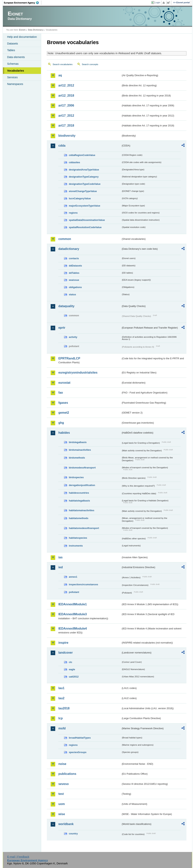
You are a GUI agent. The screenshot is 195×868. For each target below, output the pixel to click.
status (72, 294)
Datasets (12, 44)
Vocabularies (16, 71)
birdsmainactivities (80, 450)
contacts (74, 258)
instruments (76, 546)
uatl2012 (74, 677)
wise (62, 814)
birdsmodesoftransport (82, 468)
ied (60, 567)
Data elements (16, 57)
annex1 (73, 577)
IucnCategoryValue (80, 198)
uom (62, 804)
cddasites (74, 162)
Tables (11, 50)
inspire (63, 643)
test (61, 794)
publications (67, 774)
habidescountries (79, 493)
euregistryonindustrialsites (78, 373)
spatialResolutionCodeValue (85, 227)
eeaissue (74, 280)
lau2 (61, 698)
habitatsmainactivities (82, 510)
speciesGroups (78, 752)
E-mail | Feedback (18, 857)
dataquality (66, 306)
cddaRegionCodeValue (82, 155)
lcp (60, 718)
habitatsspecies (78, 538)
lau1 (61, 688)
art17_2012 (66, 116)
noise (62, 764)
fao (61, 393)
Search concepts (90, 64)
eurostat (64, 383)
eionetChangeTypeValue (83, 191)
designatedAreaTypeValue (84, 170)
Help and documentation (22, 37)
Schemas (13, 64)
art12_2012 (66, 85)
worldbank (66, 824)
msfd (62, 728)
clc (70, 662)
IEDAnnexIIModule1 (72, 604)
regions (73, 213)
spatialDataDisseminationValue (87, 220)
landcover (66, 653)
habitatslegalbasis (79, 501)
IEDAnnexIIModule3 (72, 614)
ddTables (74, 273)
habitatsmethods (78, 518)
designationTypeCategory (84, 177)
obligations (75, 287)
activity (73, 337)
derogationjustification (82, 485)
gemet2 (64, 413)
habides (64, 433)
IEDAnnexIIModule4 (72, 629)
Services (12, 77)
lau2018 (64, 708)
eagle (72, 669)
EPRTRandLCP (69, 358)
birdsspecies (76, 477)
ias (60, 557)
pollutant (74, 592)
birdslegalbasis (78, 442)
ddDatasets (75, 266)
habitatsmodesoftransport (84, 528)
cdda (62, 146)
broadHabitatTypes (80, 738)
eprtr (62, 328)
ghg (61, 423)
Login (157, 2)
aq (60, 75)
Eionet (22, 30)
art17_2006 (66, 105)
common (65, 239)
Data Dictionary (36, 30)
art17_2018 (66, 126)
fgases (63, 403)
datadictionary (69, 249)
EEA (23, 3)
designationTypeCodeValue (85, 184)
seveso (63, 784)
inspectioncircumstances (83, 584)
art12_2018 (66, 96)
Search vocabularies (62, 64)
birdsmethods (77, 458)
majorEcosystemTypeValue (84, 206)
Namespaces (15, 84)
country (73, 834)
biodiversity (67, 136)
